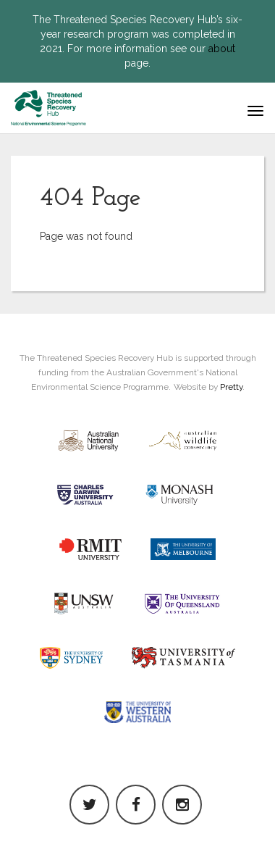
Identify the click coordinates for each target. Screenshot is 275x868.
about (222, 49)
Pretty (231, 387)
